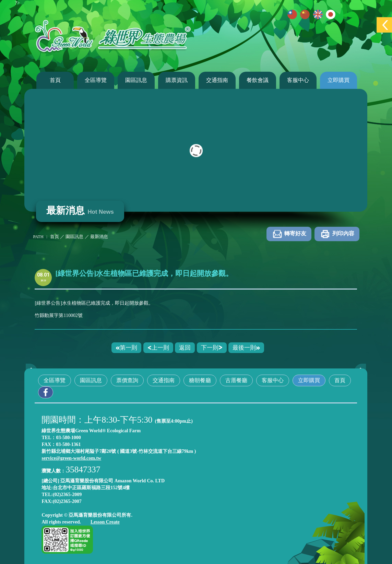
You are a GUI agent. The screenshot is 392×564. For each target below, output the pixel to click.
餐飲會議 (258, 80)
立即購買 (338, 80)
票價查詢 (127, 380)
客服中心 (298, 80)
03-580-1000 (69, 438)
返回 (185, 348)
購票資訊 (177, 80)
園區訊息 (136, 80)
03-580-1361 (68, 444)
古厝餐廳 (236, 380)
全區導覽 (96, 80)
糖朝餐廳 (200, 380)
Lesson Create (105, 522)
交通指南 (217, 80)
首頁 (55, 80)
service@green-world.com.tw (71, 458)
